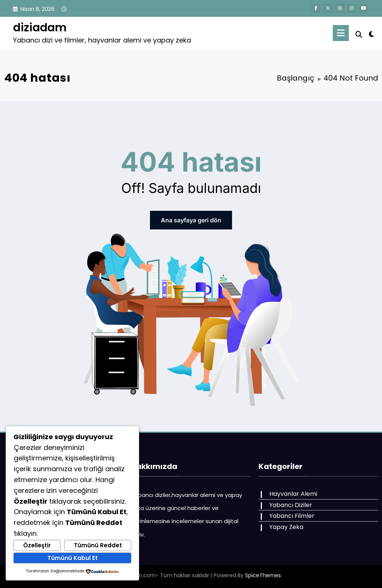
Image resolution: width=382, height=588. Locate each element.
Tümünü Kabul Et (73, 558)
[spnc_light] (372, 33)
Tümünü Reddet (98, 545)
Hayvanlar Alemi (293, 494)
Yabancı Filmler (292, 516)
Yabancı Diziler (291, 505)
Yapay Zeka (286, 527)
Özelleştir (37, 545)
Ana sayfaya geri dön (191, 220)
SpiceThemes (263, 575)
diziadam (40, 28)
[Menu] (341, 33)
